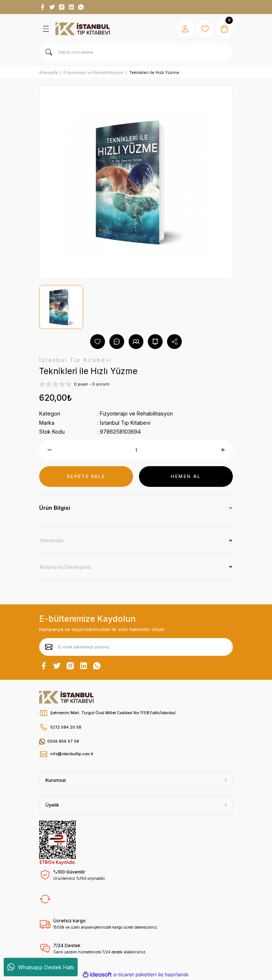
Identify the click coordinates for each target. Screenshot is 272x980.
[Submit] (49, 647)
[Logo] (83, 29)
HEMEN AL (186, 476)
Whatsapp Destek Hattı (41, 967)
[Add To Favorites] (98, 342)
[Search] (136, 52)
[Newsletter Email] (136, 647)
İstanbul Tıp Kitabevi (125, 423)
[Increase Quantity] (223, 450)
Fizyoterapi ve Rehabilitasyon (136, 413)
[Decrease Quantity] (49, 450)
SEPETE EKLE (86, 476)
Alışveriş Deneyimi (65, 567)
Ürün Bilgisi (55, 508)
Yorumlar (52, 540)
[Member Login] (184, 29)
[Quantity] (136, 450)
